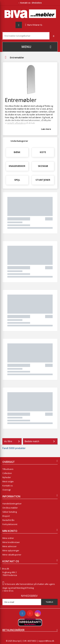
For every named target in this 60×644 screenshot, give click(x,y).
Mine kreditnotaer (11, 542)
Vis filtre (12, 441)
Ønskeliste (36, 3)
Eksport (6, 516)
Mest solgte (8, 481)
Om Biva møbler (10, 508)
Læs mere (46, 129)
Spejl (17, 180)
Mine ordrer (8, 538)
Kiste (43, 152)
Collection (7, 473)
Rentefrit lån (8, 520)
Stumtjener (43, 180)
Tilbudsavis (8, 469)
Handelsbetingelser (12, 504)
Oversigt (6, 490)
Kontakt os (25, 3)
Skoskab (43, 166)
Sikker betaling (10, 512)
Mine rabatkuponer (12, 555)
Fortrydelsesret (10, 524)
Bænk (17, 152)
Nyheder (7, 477)
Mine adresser (10, 546)
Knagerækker (17, 166)
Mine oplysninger (11, 550)
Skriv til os (9, 591)
